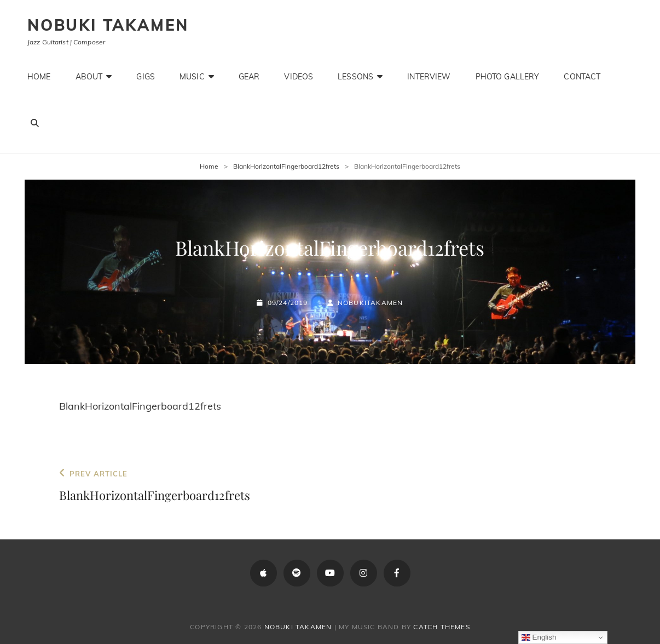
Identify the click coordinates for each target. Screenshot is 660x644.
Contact (582, 77)
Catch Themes (441, 627)
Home (39, 77)
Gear (249, 77)
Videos (299, 77)
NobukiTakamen (370, 303)
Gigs (146, 77)
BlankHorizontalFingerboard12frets (286, 166)
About (89, 77)
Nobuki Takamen (108, 25)
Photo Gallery (508, 77)
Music (192, 77)
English (539, 637)
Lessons (355, 77)
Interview (429, 77)
